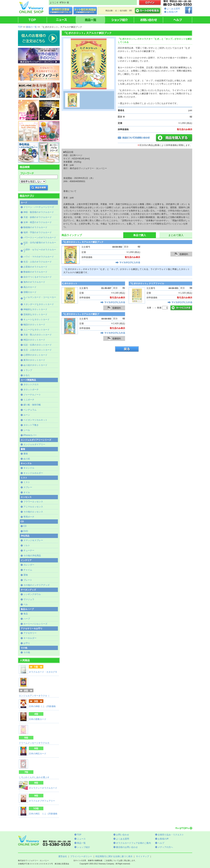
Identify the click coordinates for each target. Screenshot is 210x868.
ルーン (27, 415)
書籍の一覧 (31, 27)
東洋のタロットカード (34, 360)
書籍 (26, 454)
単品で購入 (140, 235)
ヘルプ (161, 843)
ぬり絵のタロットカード (35, 365)
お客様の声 (172, 12)
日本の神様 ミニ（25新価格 (42, 706)
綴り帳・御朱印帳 (32, 405)
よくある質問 (173, 9)
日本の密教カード (38, 719)
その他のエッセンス (33, 512)
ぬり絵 (27, 459)
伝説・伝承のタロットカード (38, 345)
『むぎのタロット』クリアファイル (147, 283)
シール (27, 430)
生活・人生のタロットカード (38, 350)
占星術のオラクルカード (35, 267)
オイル (27, 492)
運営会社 (63, 856)
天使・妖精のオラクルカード (38, 217)
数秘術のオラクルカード (35, 272)
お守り (27, 643)
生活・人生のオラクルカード (38, 262)
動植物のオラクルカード (35, 227)
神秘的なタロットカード (35, 309)
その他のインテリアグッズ (36, 585)
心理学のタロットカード (35, 355)
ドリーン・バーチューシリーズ (39, 207)
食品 (26, 614)
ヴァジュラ (29, 599)
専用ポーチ (29, 517)
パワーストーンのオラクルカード (40, 238)
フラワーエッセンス (33, 502)
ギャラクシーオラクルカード (43, 788)
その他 (27, 652)
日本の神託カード (38, 754)
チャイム (28, 570)
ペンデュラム (30, 410)
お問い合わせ (123, 835)
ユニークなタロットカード (36, 330)
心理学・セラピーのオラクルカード (40, 251)
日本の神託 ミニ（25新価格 (43, 814)
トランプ (28, 370)
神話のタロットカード (34, 340)
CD (25, 526)
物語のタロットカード (34, 325)
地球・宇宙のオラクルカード (38, 232)
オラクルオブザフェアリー (42, 801)
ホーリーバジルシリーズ (35, 624)
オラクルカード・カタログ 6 (43, 672)
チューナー (29, 550)
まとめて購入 (176, 235)
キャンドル (29, 468)
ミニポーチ (29, 400)
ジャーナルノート (32, 395)
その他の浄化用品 (32, 556)
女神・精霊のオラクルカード (38, 222)
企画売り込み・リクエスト (171, 835)
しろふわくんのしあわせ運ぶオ (34, 777)
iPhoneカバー (30, 435)
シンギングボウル (32, 594)
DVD (26, 531)
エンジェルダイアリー (34, 444)
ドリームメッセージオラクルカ (34, 743)
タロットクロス (31, 384)
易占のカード (30, 287)
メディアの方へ (165, 847)
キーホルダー (30, 638)
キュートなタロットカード (36, 320)
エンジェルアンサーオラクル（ (34, 696)
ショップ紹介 (83, 847)
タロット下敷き (31, 425)
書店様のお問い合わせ (127, 847)
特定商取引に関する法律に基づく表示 (114, 856)
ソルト (27, 545)
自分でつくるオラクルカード (38, 277)
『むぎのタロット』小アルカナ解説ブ (81, 314)
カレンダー (29, 565)
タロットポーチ (31, 390)
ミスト (27, 482)
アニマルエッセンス (33, 507)
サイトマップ (142, 856)
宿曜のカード (30, 292)
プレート (28, 580)
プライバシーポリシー (81, 856)
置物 (26, 575)
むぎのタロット (70, 283)
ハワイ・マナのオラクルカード (39, 257)
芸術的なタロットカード (35, 314)
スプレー (28, 487)
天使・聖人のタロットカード (38, 335)
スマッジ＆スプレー (33, 540)
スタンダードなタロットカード (39, 304)
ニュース (81, 839)
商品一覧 (81, 843)
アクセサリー (30, 633)
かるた (27, 375)
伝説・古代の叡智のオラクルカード (40, 244)
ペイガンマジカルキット (35, 420)
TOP (20, 27)
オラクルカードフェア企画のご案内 (133, 843)
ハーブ (27, 619)
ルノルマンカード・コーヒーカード (40, 298)
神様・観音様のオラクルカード (39, 212)
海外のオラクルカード (34, 282)
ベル (26, 604)
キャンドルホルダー (33, 473)
